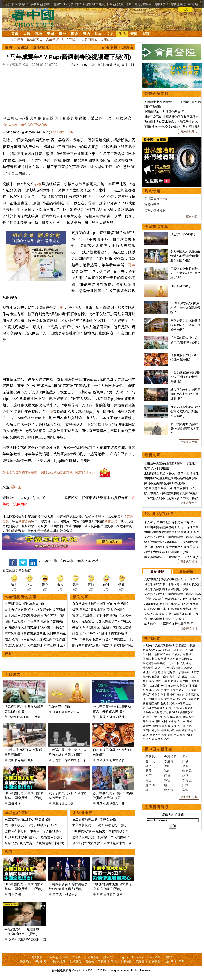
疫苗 (161, 659)
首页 (15, 34)
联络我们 (53, 957)
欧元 (182, 690)
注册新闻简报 (156, 807)
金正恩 (171, 668)
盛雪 (167, 776)
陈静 (167, 771)
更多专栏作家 (189, 797)
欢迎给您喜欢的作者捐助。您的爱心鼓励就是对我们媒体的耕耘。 (49, 472)
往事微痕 (160, 663)
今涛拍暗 (170, 756)
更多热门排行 (189, 562)
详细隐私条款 (40, 9)
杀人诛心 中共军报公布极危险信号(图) (169, 522)
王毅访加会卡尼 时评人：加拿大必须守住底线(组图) (185, 273)
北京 (44, 939)
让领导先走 (70, 894)
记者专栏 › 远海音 (118, 47)
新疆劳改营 (186, 712)
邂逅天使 (67, 803)
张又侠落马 (152, 204)
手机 (176, 735)
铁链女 (114, 803)
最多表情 (186, 572)
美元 (152, 690)
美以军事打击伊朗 (156, 199)
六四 (191, 650)
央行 (189, 686)
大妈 (161, 699)
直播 (11, 803)
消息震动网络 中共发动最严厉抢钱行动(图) (172, 557)
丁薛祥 (66, 760)
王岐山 (180, 668)
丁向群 (57, 760)
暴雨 (120, 894)
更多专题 (192, 216)
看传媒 (128, 962)
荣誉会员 (25, 521)
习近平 (175, 650)
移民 (179, 717)
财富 (167, 694)
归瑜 (185, 761)
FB (162, 686)
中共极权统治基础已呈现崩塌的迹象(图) (170, 478)
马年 (132, 265)
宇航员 (57, 803)
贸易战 (166, 650)
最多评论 (157, 572)
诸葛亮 (192, 730)
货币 (167, 690)
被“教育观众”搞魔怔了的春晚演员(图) (98, 609)
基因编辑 (154, 703)
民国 (161, 726)
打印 (108, 65)
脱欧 (182, 686)
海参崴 (180, 694)
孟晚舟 (147, 672)
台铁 (168, 654)
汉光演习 (148, 663)
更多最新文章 (189, 503)
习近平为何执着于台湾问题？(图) (166, 552)
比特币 (159, 690)
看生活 (23, 47)
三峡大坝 (177, 654)
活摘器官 (160, 654)
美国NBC (24, 939)
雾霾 (146, 703)
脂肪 (122, 760)
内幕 (172, 677)
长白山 (147, 712)
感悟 (170, 735)
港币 (194, 690)
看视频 (102, 962)
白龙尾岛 (157, 712)
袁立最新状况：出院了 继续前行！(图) (32, 825)
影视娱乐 (107, 39)
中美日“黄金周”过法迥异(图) (24, 604)
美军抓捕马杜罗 (155, 210)
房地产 (147, 694)
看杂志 (90, 962)
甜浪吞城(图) (153, 107)
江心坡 (167, 712)
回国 (164, 721)
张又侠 (184, 650)
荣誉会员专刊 (156, 94)
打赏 (92, 65)
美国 (50, 34)
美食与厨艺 (89, 39)
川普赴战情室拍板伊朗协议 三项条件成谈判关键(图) (185, 377)
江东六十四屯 (171, 708)
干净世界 (41, 962)
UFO (157, 668)
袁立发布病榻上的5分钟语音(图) (27, 819)
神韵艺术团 (59, 962)
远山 (167, 766)
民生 (183, 721)
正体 (84, 65)
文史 (110, 34)
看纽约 (115, 962)
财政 (161, 694)
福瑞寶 (140, 962)
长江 (154, 659)
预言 (183, 735)
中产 (173, 694)
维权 (172, 703)
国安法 (147, 659)
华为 (152, 681)
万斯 (169, 672)
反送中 (186, 677)
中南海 (164, 677)
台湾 (188, 694)
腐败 (158, 681)
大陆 (26, 34)
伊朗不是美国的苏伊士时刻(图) (164, 483)
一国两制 (194, 681)
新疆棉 (187, 654)
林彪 (163, 730)
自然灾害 (110, 894)
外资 (112, 717)
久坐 (106, 760)
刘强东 (153, 699)
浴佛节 (75, 712)
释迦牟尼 (65, 712)
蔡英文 (195, 694)
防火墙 (164, 703)
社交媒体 (154, 686)
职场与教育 (70, 39)
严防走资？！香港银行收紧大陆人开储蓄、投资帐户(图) (185, 325)
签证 (158, 721)
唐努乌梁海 (186, 708)
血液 (30, 760)
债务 (195, 686)
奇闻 (134, 34)
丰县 (122, 803)
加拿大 (175, 686)
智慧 (164, 735)
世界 (98, 34)
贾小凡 (150, 761)
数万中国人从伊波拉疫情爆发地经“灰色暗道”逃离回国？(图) (185, 256)
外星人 (147, 739)
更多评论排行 (189, 628)
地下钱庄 (26, 717)
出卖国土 (148, 654)
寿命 (154, 739)
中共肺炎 (148, 645)
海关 (146, 721)
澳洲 (155, 726)
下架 (60, 308)
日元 (188, 690)
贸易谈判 (185, 672)
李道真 (169, 761)
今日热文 (13, 674)
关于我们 (78, 957)
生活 (122, 34)
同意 (185, 9)
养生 (167, 739)
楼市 (154, 694)
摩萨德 (57, 894)
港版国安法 (186, 659)
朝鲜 (168, 686)
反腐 (164, 681)
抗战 (174, 726)
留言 (100, 65)
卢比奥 (192, 645)
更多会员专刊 (189, 131)
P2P (197, 699)
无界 (181, 962)
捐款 (65, 957)
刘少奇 (171, 730)
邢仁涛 (150, 785)
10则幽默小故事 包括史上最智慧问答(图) (33, 837)
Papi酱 (79, 561)
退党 (188, 663)
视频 (146, 34)
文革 (161, 739)
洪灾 (100, 894)
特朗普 (183, 645)
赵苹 (185, 776)
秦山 (149, 780)
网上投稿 (37, 957)
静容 (167, 780)
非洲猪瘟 (182, 699)
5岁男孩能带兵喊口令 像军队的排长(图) (170, 488)
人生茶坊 (52, 39)
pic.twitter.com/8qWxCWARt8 (25, 125)
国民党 (181, 663)
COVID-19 (155, 650)
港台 (62, 34)
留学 (192, 717)
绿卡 (177, 721)
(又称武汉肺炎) (163, 645)
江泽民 (147, 677)
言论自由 (148, 717)
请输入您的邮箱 (173, 815)
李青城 (187, 780)
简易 (185, 756)
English (123, 957)
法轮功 (147, 708)
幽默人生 (155, 735)
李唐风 (187, 771)
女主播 (159, 717)
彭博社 (120, 717)
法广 (146, 686)
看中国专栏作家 (158, 749)
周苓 (149, 771)
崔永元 (156, 677)
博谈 (74, 34)
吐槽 (49, 412)
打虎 (170, 681)
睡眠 (24, 760)
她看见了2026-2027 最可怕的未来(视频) (100, 633)
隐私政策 (109, 957)
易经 (146, 735)
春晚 (38, 184)
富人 (106, 717)
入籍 (170, 721)
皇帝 (184, 730)
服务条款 (93, 957)
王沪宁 (195, 672)
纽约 (86, 34)
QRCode (45, 561)
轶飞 (149, 766)
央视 (167, 717)
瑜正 (167, 785)
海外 (190, 721)
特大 (116, 65)
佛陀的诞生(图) (59, 707)
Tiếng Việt (153, 957)
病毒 (146, 650)
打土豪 (36, 717)
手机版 (75, 65)
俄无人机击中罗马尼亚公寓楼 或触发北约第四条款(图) (185, 411)
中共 (100, 717)
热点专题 (152, 191)
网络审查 (157, 708)
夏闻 (185, 766)
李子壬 (150, 790)
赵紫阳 (13, 939)
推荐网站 (25, 962)
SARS (175, 712)
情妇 (146, 681)
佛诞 (55, 712)
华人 (173, 717)
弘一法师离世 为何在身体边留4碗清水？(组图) (185, 429)
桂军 (168, 726)
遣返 (152, 721)
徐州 (106, 803)
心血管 (114, 760)
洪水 (167, 659)
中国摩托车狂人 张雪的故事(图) (165, 112)
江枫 (185, 785)
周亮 (74, 760)
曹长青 (169, 790)
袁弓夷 (174, 659)
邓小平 (156, 730)
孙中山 (181, 726)
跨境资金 (14, 717)
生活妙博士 (35, 39)
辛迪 (185, 790)
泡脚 (11, 760)
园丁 (149, 776)
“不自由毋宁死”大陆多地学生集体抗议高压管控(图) (185, 308)
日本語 (168, 957)
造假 (18, 803)
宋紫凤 (150, 756)
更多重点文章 (189, 442)
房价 (167, 699)
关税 (154, 672)
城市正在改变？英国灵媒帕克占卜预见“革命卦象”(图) (185, 394)
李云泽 (81, 760)
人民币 (174, 690)
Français (138, 957)
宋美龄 (147, 730)
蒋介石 (190, 726)
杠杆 (146, 690)
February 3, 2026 (63, 132)
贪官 (193, 677)
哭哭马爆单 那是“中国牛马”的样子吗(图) (100, 604)
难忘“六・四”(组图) (183, 234)
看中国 (35, 18)
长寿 (18, 760)
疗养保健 (17, 39)
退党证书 (154, 962)
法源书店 (76, 962)
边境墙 (162, 672)
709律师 (180, 703)
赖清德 (188, 668)
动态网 (169, 962)
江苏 (100, 803)
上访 (189, 703)
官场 (38, 34)
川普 (175, 645)
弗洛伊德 (148, 668)
